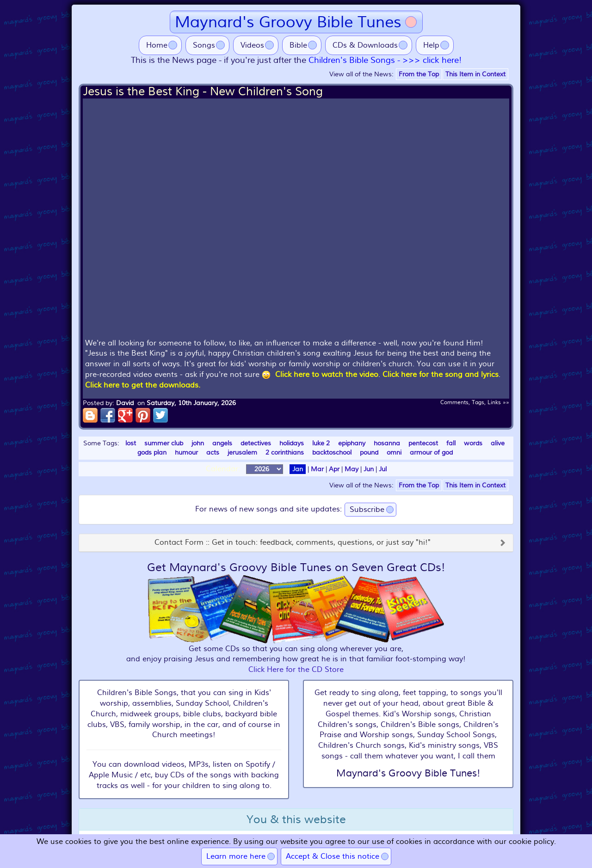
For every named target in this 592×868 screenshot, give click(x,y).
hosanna (387, 443)
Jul (383, 469)
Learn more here (236, 856)
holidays (292, 443)
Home (157, 45)
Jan (298, 469)
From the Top (419, 74)
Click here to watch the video (327, 375)
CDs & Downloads (365, 45)
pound (369, 452)
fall (451, 443)
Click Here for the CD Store (296, 670)
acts (213, 452)
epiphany (352, 443)
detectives (256, 443)
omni (394, 452)
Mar (317, 469)
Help (431, 45)
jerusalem (242, 452)
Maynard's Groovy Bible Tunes (288, 22)
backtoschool (332, 452)
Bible (298, 45)
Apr (334, 469)
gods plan (152, 452)
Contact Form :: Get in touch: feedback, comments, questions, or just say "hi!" (293, 543)
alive (498, 443)
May (351, 469)
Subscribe (367, 510)
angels (222, 443)
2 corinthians (285, 452)
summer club (164, 443)
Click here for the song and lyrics (441, 375)
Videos (252, 45)
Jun (369, 469)
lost (131, 443)
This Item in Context (475, 74)
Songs (204, 45)
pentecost (423, 443)
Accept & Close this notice (333, 856)
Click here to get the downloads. (143, 385)
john (198, 443)
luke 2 (321, 443)
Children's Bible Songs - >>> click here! (385, 60)
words (473, 443)
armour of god (431, 452)
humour (186, 452)
